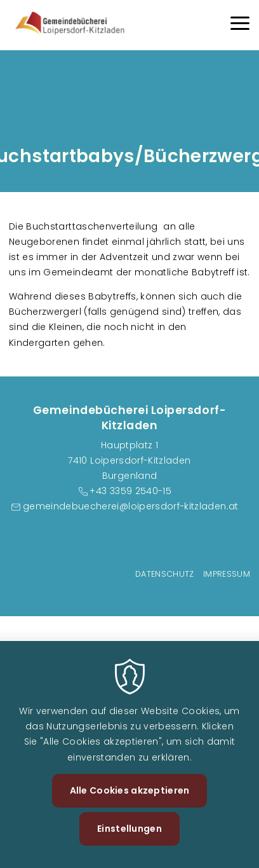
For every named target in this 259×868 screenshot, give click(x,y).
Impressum (227, 574)
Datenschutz (165, 574)
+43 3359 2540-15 (130, 491)
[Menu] (240, 25)
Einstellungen (129, 829)
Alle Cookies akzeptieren (130, 790)
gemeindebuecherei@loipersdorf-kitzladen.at (131, 506)
